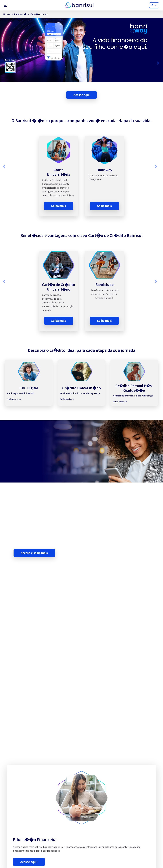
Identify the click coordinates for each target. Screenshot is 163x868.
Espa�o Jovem (39, 14)
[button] (5, 63)
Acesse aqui (82, 95)
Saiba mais (59, 206)
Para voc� (20, 14)
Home (7, 14)
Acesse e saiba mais (34, 564)
